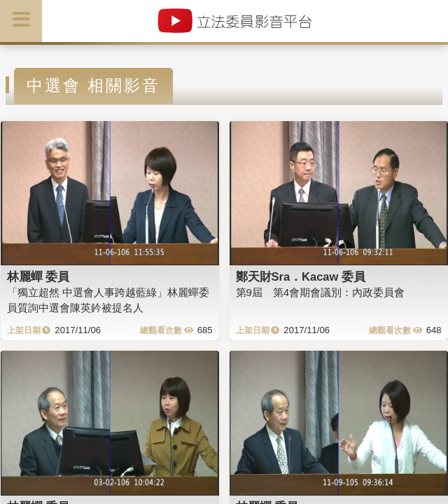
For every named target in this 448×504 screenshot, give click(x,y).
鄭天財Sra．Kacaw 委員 (301, 276)
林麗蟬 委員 (38, 276)
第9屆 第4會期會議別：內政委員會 (321, 292)
